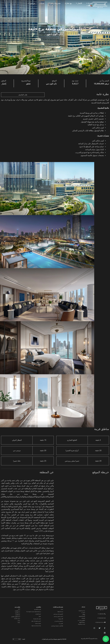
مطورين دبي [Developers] (17, 607)
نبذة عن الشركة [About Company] (82, 611)
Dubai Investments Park (36, 626)
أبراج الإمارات (38, 614)
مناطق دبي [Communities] (39, 607)
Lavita (62, 609)
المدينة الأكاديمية (38, 609)
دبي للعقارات (17, 611)
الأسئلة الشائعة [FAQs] (82, 616)
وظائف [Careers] (84, 615)
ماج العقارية (18, 615)
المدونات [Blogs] (83, 618)
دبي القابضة (18, 613)
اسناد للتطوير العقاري (16, 617)
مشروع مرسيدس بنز (59, 621)
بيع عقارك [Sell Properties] (68, 3)
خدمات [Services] (42, 3)
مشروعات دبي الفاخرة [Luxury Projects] (58, 607)
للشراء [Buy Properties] (89, 3)
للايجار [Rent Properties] (79, 3)
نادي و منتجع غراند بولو (36, 621)
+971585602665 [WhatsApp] (101, 618)
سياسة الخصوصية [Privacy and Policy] (94, 639)
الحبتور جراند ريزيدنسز (58, 614)
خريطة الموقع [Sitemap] (82, 622)
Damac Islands (38, 624)
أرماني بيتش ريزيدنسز (58, 616)
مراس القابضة (17, 619)
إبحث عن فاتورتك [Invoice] (81, 624)
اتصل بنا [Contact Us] (83, 613)
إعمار (19, 609)
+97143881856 (102, 614)
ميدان (19, 621)
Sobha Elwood (60, 612)
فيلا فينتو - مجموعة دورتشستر (57, 626)
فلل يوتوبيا (61, 619)
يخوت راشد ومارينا (37, 619)
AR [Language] (90, 6)
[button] (105, 628)
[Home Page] (100, 5)
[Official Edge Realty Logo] (99, 608)
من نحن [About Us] (32, 3)
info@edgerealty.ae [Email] (100, 622)
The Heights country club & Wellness (34, 612)
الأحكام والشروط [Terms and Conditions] (85, 639)
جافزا (40, 616)
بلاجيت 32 (61, 624)
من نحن (83, 607)
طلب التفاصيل (23, 95)
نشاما (19, 622)
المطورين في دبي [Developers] (81, 620)
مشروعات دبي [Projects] (55, 3)
